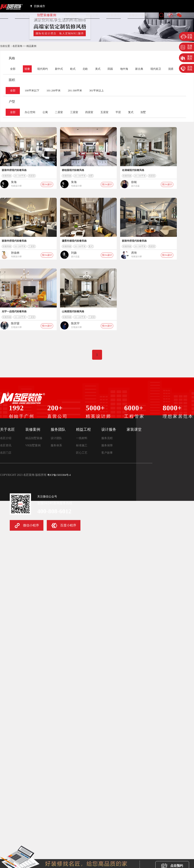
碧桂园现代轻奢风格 (73, 170)
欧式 (73, 69)
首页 (4, 15)
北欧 (85, 69)
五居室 (104, 112)
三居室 (74, 112)
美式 (98, 69)
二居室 (59, 112)
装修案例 (33, 429)
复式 (131, 112)
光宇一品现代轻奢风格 (14, 311)
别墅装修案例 (47, 15)
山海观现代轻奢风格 (73, 311)
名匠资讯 (6, 445)
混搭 (171, 69)
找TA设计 (47, 184)
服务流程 (107, 438)
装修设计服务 (138, 15)
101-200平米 (54, 91)
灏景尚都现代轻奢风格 (74, 241)
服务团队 (71, 15)
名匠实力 (22, 15)
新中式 (59, 69)
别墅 (143, 112)
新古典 (139, 69)
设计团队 (56, 438)
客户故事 (107, 453)
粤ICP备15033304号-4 (59, 475)
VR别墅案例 (33, 445)
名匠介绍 (6, 438)
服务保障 (107, 445)
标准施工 (82, 445)
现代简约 (43, 69)
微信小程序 (27, 526)
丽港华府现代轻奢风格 (14, 170)
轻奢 (27, 69)
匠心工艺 (82, 453)
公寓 (45, 112)
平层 (118, 112)
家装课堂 (114, 15)
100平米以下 (32, 91)
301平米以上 (96, 91)
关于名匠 (7, 429)
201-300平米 (75, 91)
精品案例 (31, 46)
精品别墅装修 (34, 438)
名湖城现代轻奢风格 (133, 170)
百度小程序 (64, 526)
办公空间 (30, 112)
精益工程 (92, 15)
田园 (110, 69)
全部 (13, 69)
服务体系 (56, 445)
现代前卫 (156, 69)
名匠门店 (6, 453)
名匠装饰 (17, 46)
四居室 (89, 112)
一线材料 (82, 438)
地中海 (124, 69)
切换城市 (38, 6)
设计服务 (109, 429)
